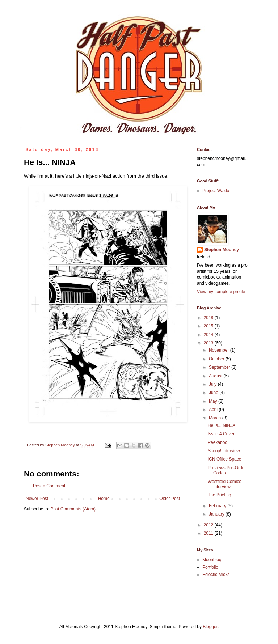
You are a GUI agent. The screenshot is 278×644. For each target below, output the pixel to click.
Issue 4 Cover (221, 434)
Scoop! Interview (224, 451)
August (216, 376)
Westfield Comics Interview (224, 484)
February (218, 506)
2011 (209, 533)
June (214, 393)
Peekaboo (218, 442)
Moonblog (212, 560)
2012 (209, 525)
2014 (209, 335)
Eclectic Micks (216, 575)
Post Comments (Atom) (73, 509)
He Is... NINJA (222, 425)
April (214, 410)
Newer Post (37, 499)
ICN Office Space (224, 459)
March (216, 418)
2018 (209, 318)
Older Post (170, 499)
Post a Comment (49, 486)
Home (104, 499)
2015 (209, 326)
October (217, 359)
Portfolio (210, 567)
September (220, 367)
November (220, 350)
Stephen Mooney (222, 250)
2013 (209, 343)
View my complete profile (221, 292)
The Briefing (220, 495)
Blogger (210, 627)
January (217, 514)
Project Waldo (216, 191)
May (214, 401)
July (213, 384)
